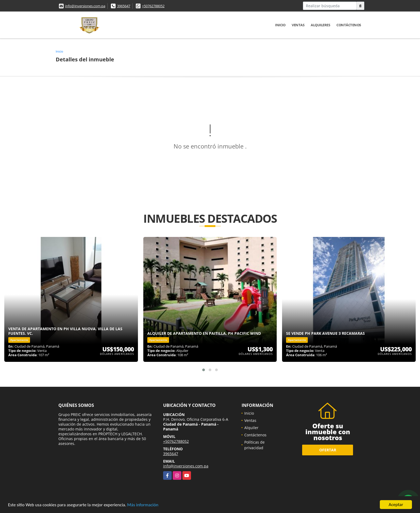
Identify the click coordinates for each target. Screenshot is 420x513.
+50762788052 (153, 6)
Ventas (298, 25)
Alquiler (251, 428)
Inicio (280, 25)
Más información (143, 505)
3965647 (124, 6)
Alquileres (320, 25)
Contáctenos (349, 25)
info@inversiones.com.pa (85, 6)
